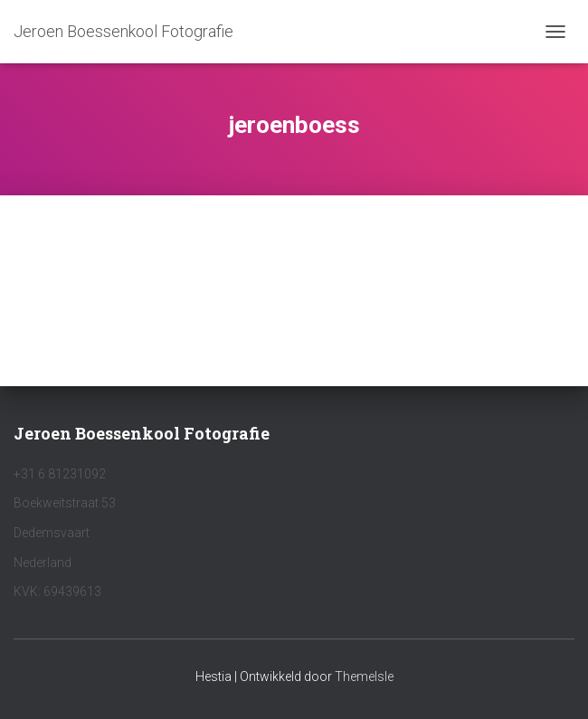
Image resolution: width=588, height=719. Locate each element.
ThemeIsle (364, 676)
